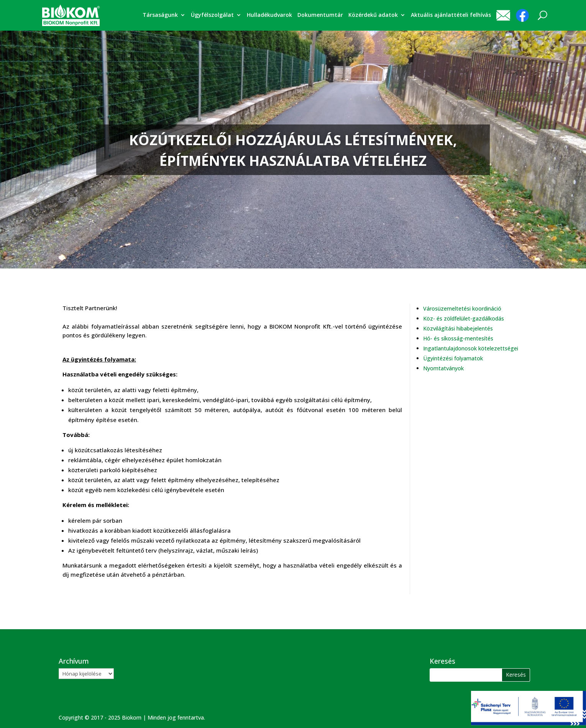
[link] (71, 15)
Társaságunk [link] (160, 15)
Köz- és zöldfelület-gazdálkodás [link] (464, 318)
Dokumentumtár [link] (320, 15)
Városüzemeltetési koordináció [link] (462, 308)
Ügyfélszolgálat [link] (212, 15)
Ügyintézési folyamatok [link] (453, 358)
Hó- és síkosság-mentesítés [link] (458, 338)
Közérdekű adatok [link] (373, 15)
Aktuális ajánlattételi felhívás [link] (451, 15)
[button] (516, 675)
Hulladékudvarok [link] (269, 15)
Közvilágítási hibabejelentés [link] (458, 328)
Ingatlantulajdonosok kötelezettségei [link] (471, 348)
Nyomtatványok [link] (443, 368)
